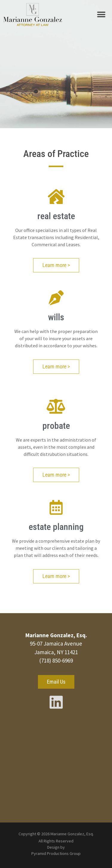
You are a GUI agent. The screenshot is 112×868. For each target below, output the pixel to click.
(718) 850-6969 (56, 660)
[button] (101, 15)
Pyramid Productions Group (56, 853)
